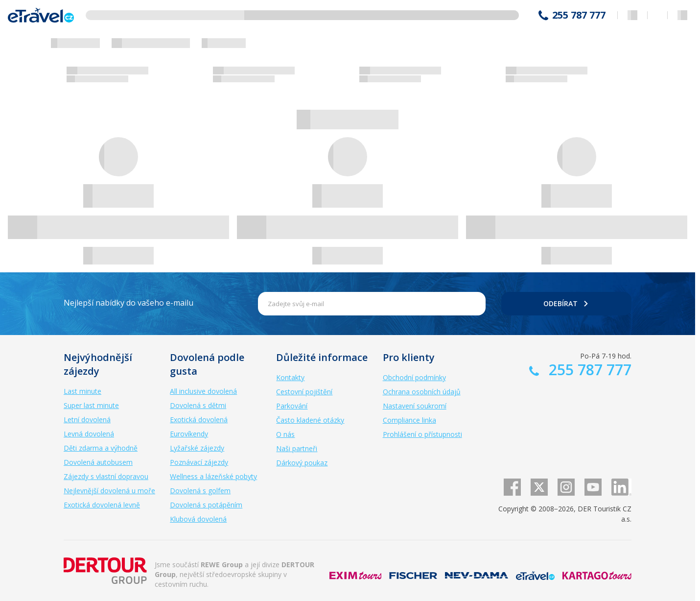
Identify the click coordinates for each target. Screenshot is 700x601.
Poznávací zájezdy (199, 462)
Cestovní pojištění (304, 392)
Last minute (82, 391)
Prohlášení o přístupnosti (422, 434)
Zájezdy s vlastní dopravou (106, 476)
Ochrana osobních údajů (422, 392)
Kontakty (290, 377)
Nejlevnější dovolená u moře (109, 491)
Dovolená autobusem (98, 462)
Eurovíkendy (189, 434)
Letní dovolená (87, 420)
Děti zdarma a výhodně (101, 448)
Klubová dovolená (198, 519)
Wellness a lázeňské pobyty (213, 476)
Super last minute (91, 405)
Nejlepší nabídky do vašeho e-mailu (128, 303)
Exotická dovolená (199, 420)
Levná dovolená (89, 434)
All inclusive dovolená (203, 391)
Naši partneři (297, 448)
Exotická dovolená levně (102, 505)
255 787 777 (579, 15)
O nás (285, 434)
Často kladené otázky (310, 420)
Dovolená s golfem (200, 491)
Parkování (292, 406)
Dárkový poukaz (302, 463)
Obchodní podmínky (414, 377)
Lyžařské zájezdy (197, 448)
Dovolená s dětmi (198, 405)
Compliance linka (409, 420)
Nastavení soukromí (415, 406)
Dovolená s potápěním (206, 505)
